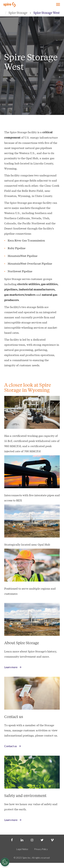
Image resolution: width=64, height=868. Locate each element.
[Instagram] (32, 840)
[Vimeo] (52, 840)
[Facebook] (12, 840)
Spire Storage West (47, 13)
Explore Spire (57, 4)
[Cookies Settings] (5, 862)
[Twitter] (42, 840)
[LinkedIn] (22, 840)
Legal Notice (22, 849)
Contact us (11, 746)
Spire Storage (18, 13)
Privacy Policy (41, 849)
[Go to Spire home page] (10, 5)
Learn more (11, 667)
